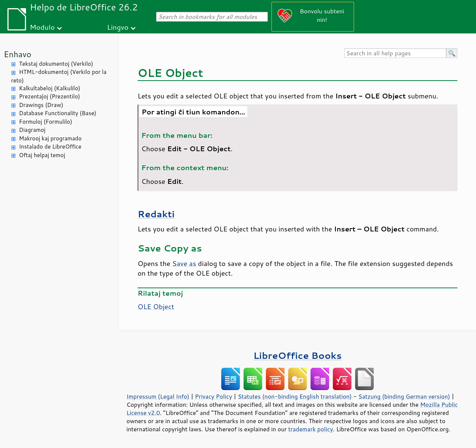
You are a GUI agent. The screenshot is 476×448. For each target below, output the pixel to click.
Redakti (156, 214)
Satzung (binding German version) (404, 396)
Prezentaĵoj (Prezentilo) (49, 96)
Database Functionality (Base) (58, 113)
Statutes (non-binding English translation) (295, 396)
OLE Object (156, 306)
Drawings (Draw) (41, 105)
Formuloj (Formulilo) (46, 122)
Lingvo (118, 27)
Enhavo (17, 54)
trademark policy (311, 429)
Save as (184, 263)
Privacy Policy (213, 396)
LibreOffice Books (297, 355)
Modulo (42, 27)
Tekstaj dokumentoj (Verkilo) (56, 64)
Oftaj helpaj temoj (42, 155)
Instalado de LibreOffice (50, 147)
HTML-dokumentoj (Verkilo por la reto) (59, 76)
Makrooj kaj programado (50, 138)
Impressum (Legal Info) (158, 396)
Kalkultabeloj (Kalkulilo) (50, 88)
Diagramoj (32, 130)
